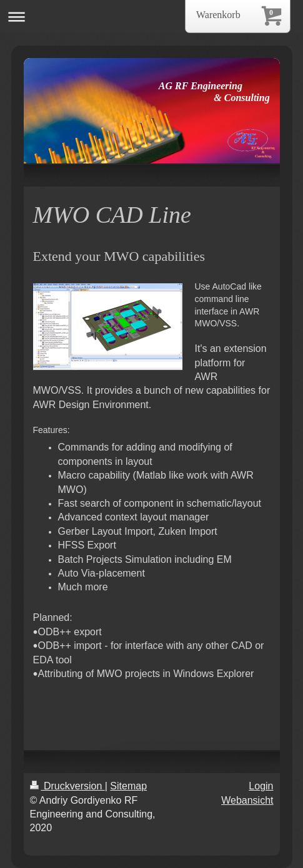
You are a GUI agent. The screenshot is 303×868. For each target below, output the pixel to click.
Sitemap (128, 786)
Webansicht (247, 800)
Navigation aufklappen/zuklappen (151, 17)
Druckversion (67, 786)
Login (261, 786)
